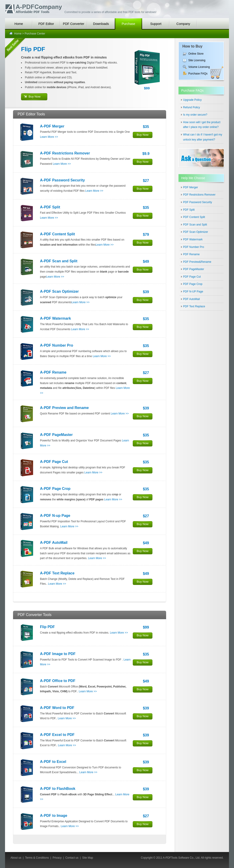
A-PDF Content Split (57, 234)
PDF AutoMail (191, 299)
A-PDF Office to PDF (58, 681)
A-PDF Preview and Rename (64, 408)
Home (19, 24)
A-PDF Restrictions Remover (65, 153)
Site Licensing (197, 60)
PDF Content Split (194, 217)
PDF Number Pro (194, 247)
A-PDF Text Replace (57, 573)
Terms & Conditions (37, 858)
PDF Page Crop (193, 284)
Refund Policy (191, 107)
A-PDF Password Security (62, 180)
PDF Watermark (193, 239)
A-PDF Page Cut (54, 462)
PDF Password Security (198, 202)
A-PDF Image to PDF (58, 654)
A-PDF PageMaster (56, 435)
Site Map (88, 858)
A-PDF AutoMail (54, 543)
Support (156, 24)
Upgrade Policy (192, 100)
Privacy (57, 858)
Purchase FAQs (198, 74)
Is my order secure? (195, 115)
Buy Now (35, 97)
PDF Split (189, 210)
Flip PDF (33, 49)
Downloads (101, 24)
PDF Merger (190, 187)
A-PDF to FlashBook (58, 789)
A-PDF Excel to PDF (57, 735)
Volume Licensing (199, 67)
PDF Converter (73, 24)
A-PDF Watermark (55, 318)
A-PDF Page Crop (55, 489)
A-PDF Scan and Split (59, 261)
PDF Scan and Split (195, 225)
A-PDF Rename (53, 372)
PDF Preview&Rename (197, 262)
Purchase (128, 24)
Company (183, 24)
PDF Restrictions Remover (199, 195)
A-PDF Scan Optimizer (59, 291)
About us (16, 858)
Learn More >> (49, 137)
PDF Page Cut (192, 277)
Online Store (196, 54)
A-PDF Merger (52, 126)
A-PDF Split (50, 207)
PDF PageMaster (194, 269)
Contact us (72, 858)
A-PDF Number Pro (57, 345)
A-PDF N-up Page (55, 516)
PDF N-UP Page (193, 292)
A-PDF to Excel (53, 762)
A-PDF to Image (54, 816)
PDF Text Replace (194, 306)
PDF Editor (46, 24)
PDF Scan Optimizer (195, 232)
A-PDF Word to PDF (57, 708)
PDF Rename (191, 254)
